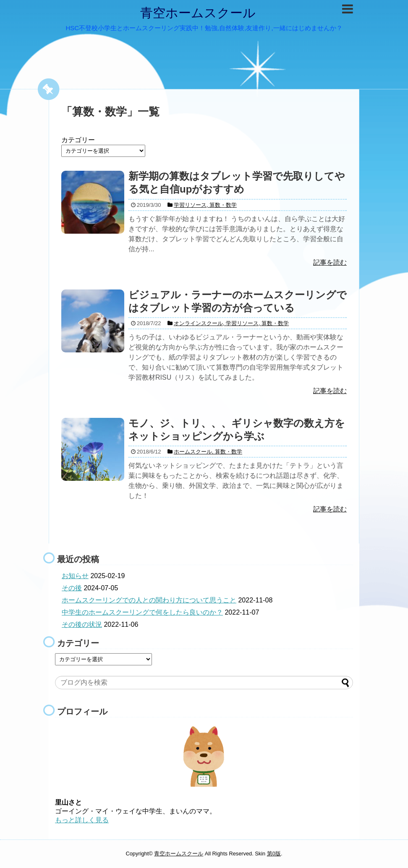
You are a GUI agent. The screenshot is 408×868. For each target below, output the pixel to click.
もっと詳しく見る (82, 820)
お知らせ (75, 576)
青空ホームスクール (198, 13)
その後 (72, 588)
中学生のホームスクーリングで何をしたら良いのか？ (142, 612)
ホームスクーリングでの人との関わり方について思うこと (149, 600)
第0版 (274, 854)
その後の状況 (82, 624)
